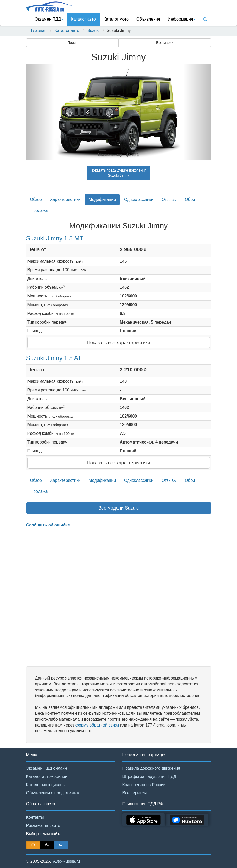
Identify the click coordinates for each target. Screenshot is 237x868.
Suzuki (93, 30)
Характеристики (65, 199)
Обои (190, 199)
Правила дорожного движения (151, 768)
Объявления (148, 19)
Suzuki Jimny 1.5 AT (54, 358)
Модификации (102, 199)
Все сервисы (135, 793)
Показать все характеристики (119, 343)
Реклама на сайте (43, 825)
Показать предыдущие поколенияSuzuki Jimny (119, 173)
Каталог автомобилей (47, 776)
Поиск (72, 43)
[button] (40, 112)
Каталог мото (116, 19)
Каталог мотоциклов (45, 785)
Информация (182, 19)
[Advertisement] (119, 597)
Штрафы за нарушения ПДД (149, 776)
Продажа (39, 210)
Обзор (36, 199)
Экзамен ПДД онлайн (47, 768)
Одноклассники (139, 199)
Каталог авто (83, 19)
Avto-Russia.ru (67, 861)
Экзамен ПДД (49, 19)
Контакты (35, 817)
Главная (39, 30)
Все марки (165, 43)
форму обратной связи (97, 725)
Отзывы (169, 199)
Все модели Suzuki (119, 508)
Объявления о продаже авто (53, 793)
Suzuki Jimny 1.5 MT (55, 238)
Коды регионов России (144, 785)
